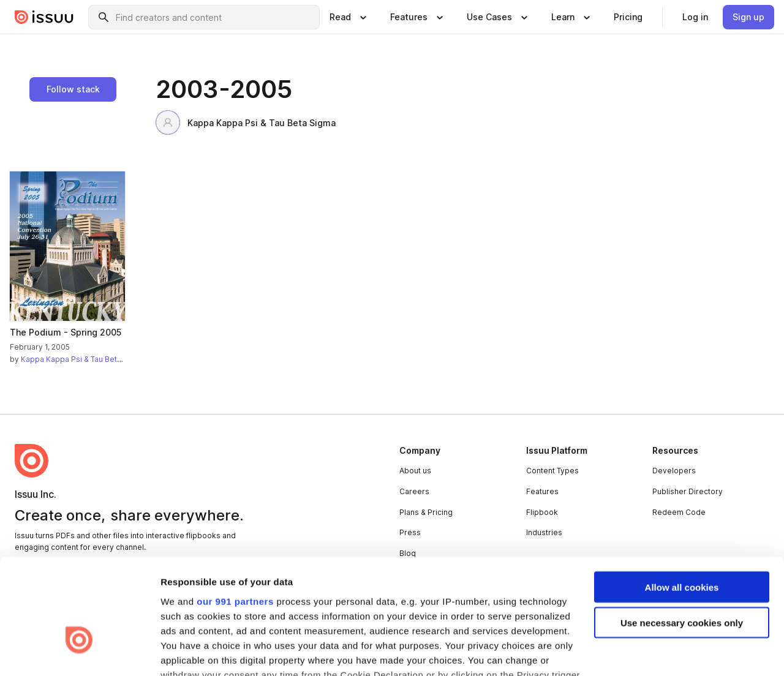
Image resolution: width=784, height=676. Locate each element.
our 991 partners (235, 516)
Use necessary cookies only (682, 539)
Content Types (552, 471)
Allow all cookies (682, 502)
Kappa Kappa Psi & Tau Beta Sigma (246, 122)
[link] (628, 17)
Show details (189, 652)
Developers (674, 471)
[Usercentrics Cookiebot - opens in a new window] (79, 652)
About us (415, 471)
